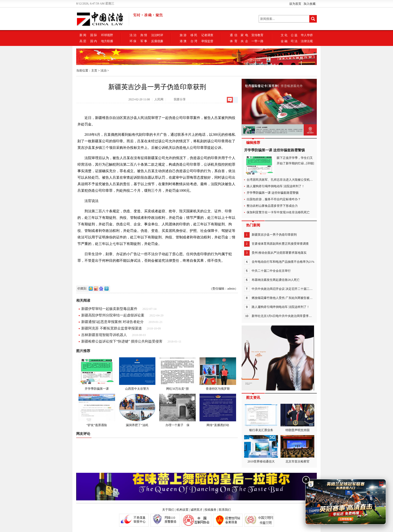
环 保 (133, 41)
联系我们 (225, 510)
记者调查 (207, 35)
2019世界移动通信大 (261, 449)
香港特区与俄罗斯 (218, 374)
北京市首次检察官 (297, 449)
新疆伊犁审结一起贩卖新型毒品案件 (109, 309)
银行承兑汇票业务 (261, 418)
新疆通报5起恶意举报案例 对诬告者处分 (112, 322)
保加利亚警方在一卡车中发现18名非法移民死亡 (278, 212)
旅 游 (183, 35)
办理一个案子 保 (177, 410)
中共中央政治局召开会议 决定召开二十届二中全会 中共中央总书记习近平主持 (304, 289)
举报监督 (207, 41)
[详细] (310, 163)
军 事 (144, 41)
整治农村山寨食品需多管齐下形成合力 (272, 206)
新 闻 (83, 35)
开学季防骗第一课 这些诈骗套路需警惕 (274, 150)
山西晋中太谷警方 (137, 374)
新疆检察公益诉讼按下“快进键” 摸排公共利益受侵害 (122, 341)
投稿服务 (211, 510)
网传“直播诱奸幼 (218, 410)
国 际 (94, 35)
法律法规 (307, 41)
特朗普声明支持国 (297, 418)
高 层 (83, 41)
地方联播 (107, 41)
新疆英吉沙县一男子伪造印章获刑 (274, 235)
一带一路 (257, 41)
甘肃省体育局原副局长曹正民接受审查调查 (280, 244)
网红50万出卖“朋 (177, 374)
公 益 (294, 35)
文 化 (284, 35)
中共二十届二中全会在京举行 (271, 271)
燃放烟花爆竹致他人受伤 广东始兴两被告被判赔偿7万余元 (290, 298)
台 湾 (194, 41)
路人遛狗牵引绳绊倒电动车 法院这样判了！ (276, 186)
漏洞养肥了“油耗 (137, 410)
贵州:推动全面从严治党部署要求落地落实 (279, 253)
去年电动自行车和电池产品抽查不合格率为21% (283, 262)
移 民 (194, 35)
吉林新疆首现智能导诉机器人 (104, 335)
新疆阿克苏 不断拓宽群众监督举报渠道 (112, 328)
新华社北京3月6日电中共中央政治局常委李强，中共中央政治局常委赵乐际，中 (304, 316)
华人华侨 (307, 35)
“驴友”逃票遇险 (97, 410)
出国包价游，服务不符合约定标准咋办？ (274, 199)
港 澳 (183, 41)
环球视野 (107, 35)
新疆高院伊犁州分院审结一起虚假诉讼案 (113, 315)
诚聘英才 (197, 510)
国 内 (94, 41)
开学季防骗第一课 (97, 374)
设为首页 (295, 4)
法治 (104, 71)
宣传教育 (257, 35)
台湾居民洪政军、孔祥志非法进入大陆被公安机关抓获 (283, 180)
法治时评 (157, 35)
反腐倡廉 (157, 41)
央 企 (244, 41)
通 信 (234, 35)
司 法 (294, 41)
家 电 (244, 35)
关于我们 (168, 510)
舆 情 (144, 35)
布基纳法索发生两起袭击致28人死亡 (276, 280)
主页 (94, 71)
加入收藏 (310, 4)
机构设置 (182, 510)
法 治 (133, 35)
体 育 (234, 41)
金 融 (284, 41)
